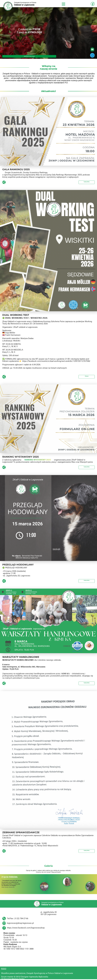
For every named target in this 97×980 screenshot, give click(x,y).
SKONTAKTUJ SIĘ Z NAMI (29, 56)
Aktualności (49, 91)
